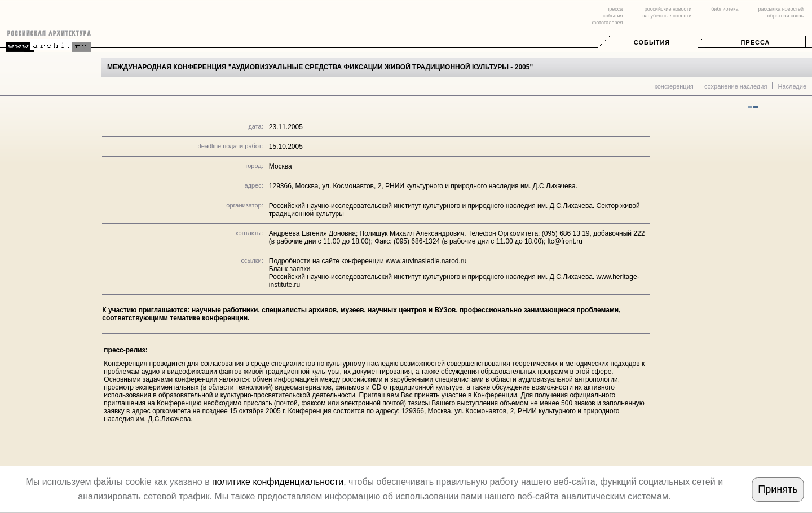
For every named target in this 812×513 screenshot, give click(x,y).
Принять (778, 489)
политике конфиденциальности (278, 482)
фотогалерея (607, 23)
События (652, 42)
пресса (614, 9)
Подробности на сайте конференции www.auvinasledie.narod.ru (368, 261)
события (613, 16)
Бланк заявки (290, 269)
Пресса (755, 42)
